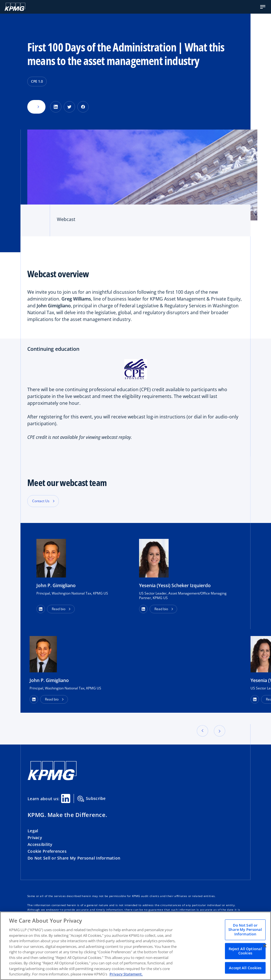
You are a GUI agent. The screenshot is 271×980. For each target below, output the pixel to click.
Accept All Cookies (245, 968)
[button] (263, 7)
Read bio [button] (59, 609)
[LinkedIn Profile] (34, 699)
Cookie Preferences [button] (47, 851)
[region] (135, 946)
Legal (33, 831)
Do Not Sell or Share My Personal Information (74, 858)
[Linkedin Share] (66, 798)
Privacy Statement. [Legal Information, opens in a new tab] (126, 974)
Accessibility (40, 844)
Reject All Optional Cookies (245, 951)
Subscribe (92, 799)
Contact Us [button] (41, 501)
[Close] (265, 946)
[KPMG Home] (15, 7)
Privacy (35, 838)
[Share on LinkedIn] (56, 107)
